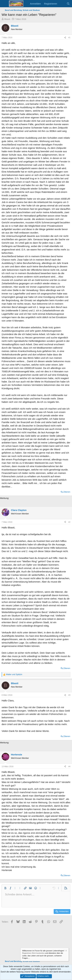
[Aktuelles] (62, 4)
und (14, 674)
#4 (69, 767)
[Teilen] (65, 38)
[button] (5, 888)
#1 (69, 38)
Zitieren (67, 492)
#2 (69, 522)
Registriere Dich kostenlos (33, 953)
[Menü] (4, 4)
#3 (69, 695)
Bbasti (7, 19)
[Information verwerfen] (66, 951)
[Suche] (68, 4)
